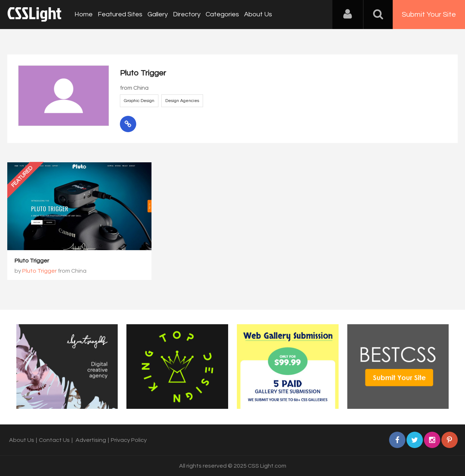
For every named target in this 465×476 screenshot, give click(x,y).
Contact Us (54, 440)
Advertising (91, 440)
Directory (187, 14)
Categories (222, 14)
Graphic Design (139, 101)
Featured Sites (120, 14)
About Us (258, 14)
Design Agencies (182, 101)
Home (84, 14)
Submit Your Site (429, 15)
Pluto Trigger (32, 261)
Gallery (158, 14)
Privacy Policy (129, 440)
